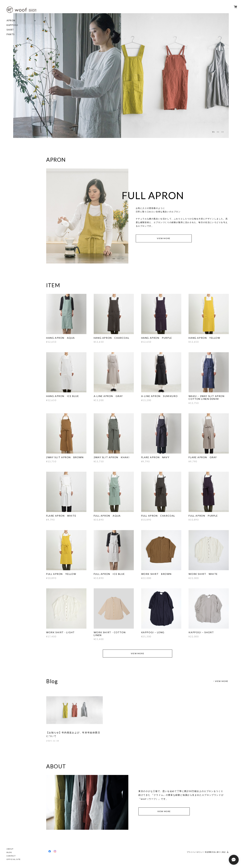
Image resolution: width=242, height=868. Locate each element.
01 (213, 132)
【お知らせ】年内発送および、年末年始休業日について (73, 734)
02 (218, 132)
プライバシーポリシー (195, 852)
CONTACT (11, 856)
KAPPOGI (12, 25)
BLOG (9, 852)
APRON (11, 21)
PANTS (11, 34)
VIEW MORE (164, 238)
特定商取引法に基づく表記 (215, 852)
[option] (67, 76)
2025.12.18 (53, 741)
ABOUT (10, 849)
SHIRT (10, 30)
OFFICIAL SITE (14, 859)
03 (223, 132)
